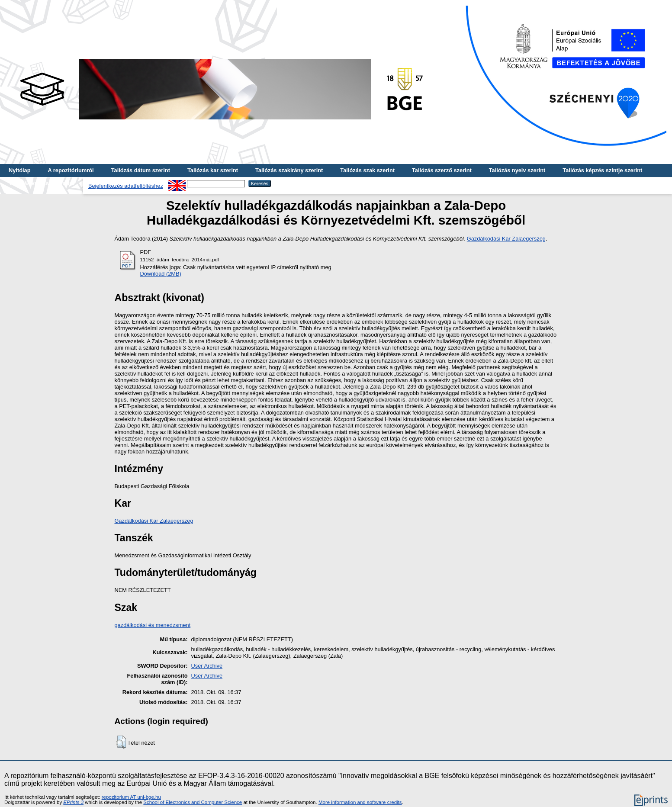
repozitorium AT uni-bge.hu (131, 797)
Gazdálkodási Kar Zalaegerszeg (506, 239)
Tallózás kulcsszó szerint (42, 183)
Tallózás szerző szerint (442, 170)
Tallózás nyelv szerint (517, 170)
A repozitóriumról (71, 170)
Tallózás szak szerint (367, 170)
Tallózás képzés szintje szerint (602, 170)
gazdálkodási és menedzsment (153, 625)
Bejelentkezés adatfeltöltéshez (126, 186)
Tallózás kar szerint (213, 170)
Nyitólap (19, 170)
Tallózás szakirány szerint (289, 170)
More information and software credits (360, 802)
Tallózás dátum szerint (141, 170)
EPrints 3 (73, 802)
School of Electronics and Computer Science (193, 802)
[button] (121, 742)
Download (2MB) (161, 274)
